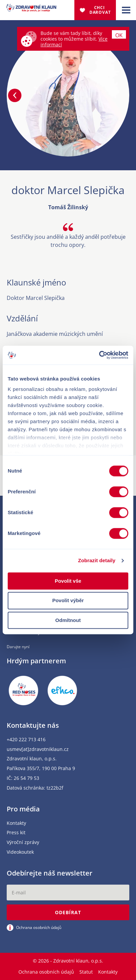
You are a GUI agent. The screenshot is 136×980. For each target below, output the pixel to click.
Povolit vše (68, 581)
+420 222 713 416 (26, 740)
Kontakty (16, 823)
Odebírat (68, 912)
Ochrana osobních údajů (46, 972)
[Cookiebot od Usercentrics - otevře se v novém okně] (99, 355)
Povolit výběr (68, 601)
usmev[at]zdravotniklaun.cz (38, 749)
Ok (119, 35)
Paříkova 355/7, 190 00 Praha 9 (41, 769)
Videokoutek (20, 852)
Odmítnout (68, 620)
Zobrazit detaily (97, 560)
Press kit (16, 833)
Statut (86, 972)
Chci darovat (100, 10)
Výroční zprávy (23, 842)
